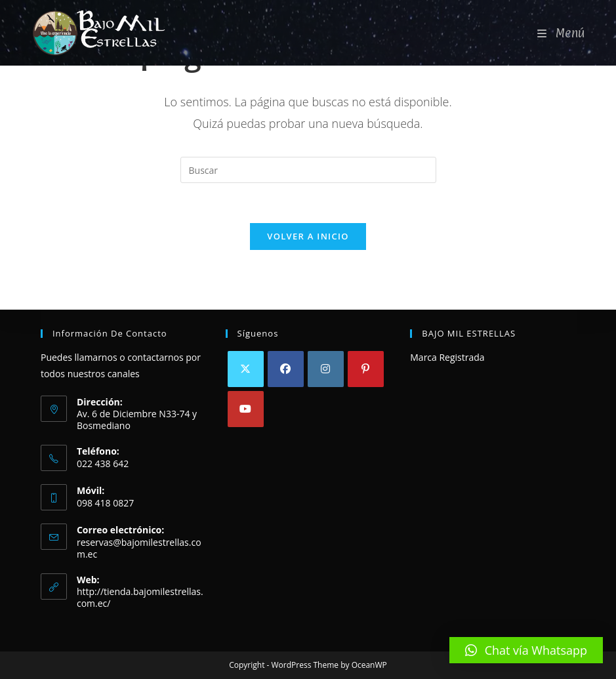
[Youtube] (246, 409)
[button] (526, 650)
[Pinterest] (366, 369)
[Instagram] (326, 369)
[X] (246, 369)
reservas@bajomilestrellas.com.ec (139, 548)
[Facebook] (286, 369)
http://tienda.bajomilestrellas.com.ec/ (140, 597)
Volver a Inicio (308, 236)
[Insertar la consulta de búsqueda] (308, 170)
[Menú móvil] (561, 33)
